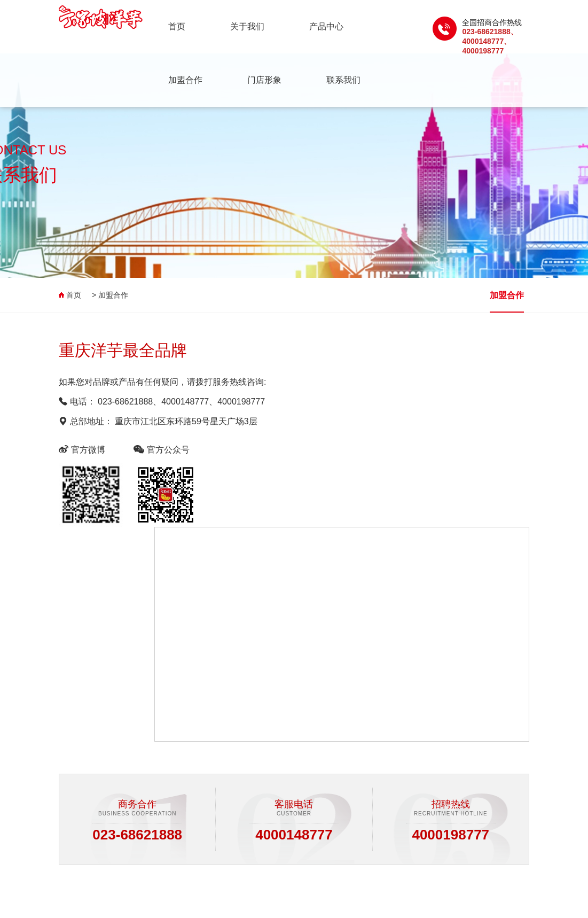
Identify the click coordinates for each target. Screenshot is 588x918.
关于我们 (247, 26)
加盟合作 (185, 80)
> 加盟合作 (110, 295)
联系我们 (343, 80)
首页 (177, 26)
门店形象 (264, 80)
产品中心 (326, 26)
